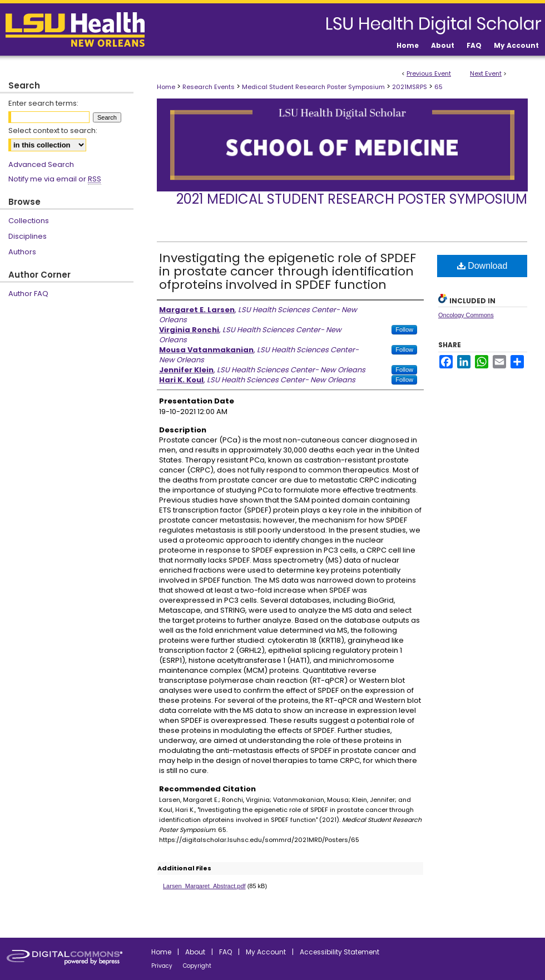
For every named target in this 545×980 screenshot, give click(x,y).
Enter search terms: (43, 103)
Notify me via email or (55, 179)
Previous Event (429, 73)
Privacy (162, 966)
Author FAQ (28, 294)
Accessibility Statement (340, 952)
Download (482, 266)
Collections (29, 221)
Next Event (486, 73)
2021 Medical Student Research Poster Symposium (352, 199)
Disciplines (28, 236)
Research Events (209, 87)
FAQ (226, 952)
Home (166, 87)
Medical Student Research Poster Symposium (314, 87)
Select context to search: (53, 130)
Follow (404, 329)
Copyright (197, 966)
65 (439, 87)
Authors (22, 252)
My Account (266, 952)
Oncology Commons (466, 315)
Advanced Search (41, 164)
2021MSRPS (410, 87)
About (195, 952)
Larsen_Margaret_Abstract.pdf (204, 886)
